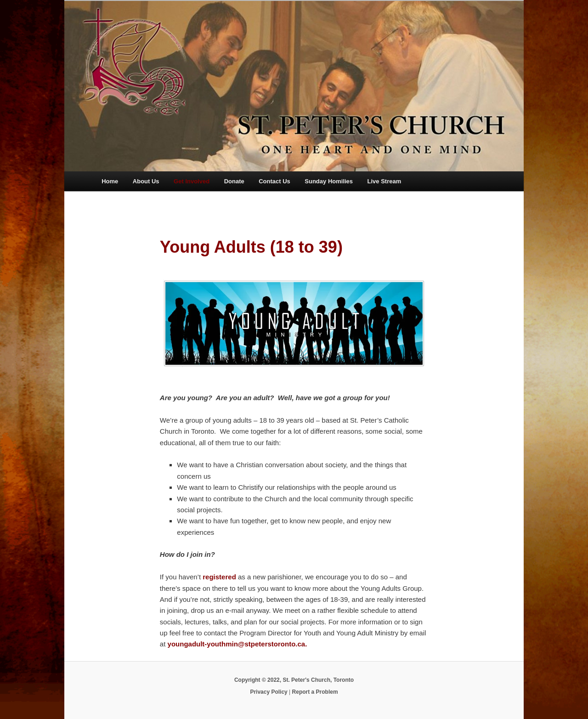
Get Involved (192, 181)
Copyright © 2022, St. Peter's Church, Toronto (294, 680)
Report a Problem (315, 692)
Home (110, 181)
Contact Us (274, 181)
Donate (234, 181)
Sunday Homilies (329, 181)
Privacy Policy (269, 692)
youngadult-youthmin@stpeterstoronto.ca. (237, 644)
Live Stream (384, 181)
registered (219, 577)
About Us (146, 181)
